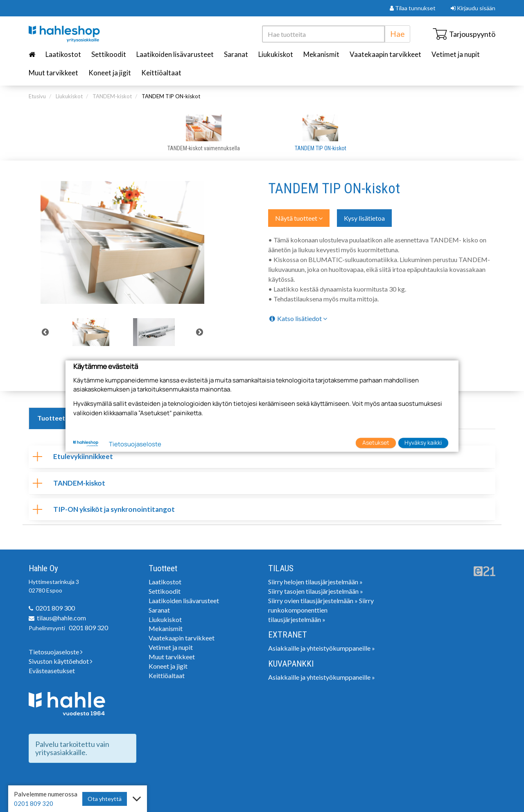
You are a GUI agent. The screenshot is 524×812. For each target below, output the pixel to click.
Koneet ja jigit (110, 73)
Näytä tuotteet (299, 218)
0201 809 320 (88, 628)
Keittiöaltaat (161, 73)
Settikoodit (109, 54)
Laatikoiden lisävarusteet (175, 54)
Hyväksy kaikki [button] (423, 443)
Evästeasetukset (52, 671)
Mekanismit (321, 54)
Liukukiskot (276, 54)
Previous (45, 332)
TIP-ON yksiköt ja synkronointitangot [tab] (104, 509)
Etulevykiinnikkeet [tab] (73, 456)
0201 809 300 (55, 608)
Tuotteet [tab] (51, 418)
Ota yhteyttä (105, 799)
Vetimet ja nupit (456, 54)
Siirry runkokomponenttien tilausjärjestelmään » (321, 610)
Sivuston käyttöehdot (61, 661)
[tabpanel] (91, 332)
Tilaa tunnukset (413, 8)
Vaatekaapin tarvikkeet (385, 54)
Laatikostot (63, 54)
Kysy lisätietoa (364, 218)
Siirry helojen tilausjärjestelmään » (315, 582)
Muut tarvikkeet (53, 73)
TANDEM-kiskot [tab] (69, 483)
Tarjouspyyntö (464, 34)
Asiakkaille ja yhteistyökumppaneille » (322, 648)
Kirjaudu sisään (473, 8)
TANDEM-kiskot (112, 96)
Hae (398, 34)
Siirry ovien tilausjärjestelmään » (313, 601)
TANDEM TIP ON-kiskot (171, 96)
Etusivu (37, 96)
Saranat (236, 54)
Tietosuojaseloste (56, 652)
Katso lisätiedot (298, 318)
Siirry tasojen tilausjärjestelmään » (316, 591)
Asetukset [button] (376, 443)
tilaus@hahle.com (61, 618)
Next (200, 332)
